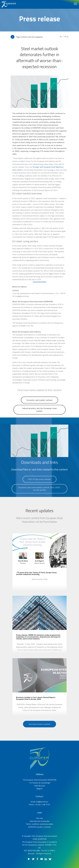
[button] (35, 37)
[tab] (35, 37)
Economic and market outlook (39, 406)
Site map (39, 828)
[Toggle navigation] (75, 4)
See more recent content (39, 730)
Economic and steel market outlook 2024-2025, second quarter (39, 496)
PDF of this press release (39, 485)
